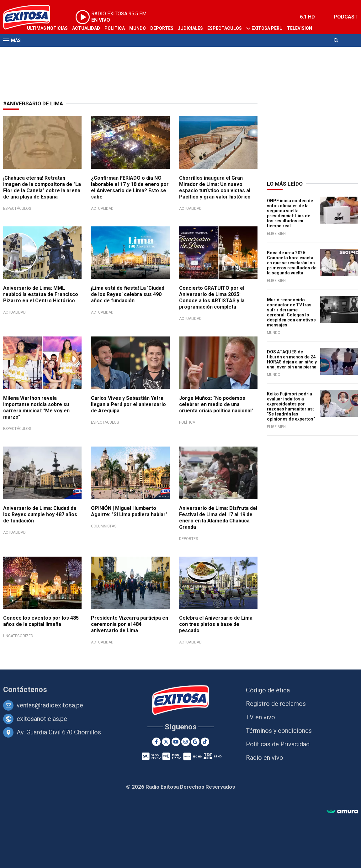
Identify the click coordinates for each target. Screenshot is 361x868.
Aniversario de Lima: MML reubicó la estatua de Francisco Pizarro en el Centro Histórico (41, 294)
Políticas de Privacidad (278, 744)
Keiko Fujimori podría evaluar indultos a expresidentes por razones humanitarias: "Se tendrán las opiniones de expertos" (291, 406)
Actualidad (86, 28)
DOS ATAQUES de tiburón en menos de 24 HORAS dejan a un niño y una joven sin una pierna (292, 359)
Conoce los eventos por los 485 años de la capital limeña (41, 621)
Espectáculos (225, 28)
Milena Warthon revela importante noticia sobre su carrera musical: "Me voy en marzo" (36, 408)
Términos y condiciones (279, 731)
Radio (34, 53)
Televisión (300, 28)
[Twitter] (166, 742)
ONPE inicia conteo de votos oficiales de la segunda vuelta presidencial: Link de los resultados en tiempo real (290, 213)
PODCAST (346, 17)
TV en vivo (260, 717)
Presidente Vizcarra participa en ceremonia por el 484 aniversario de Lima (130, 624)
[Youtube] (176, 742)
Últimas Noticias (47, 28)
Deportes (162, 28)
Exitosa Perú (267, 28)
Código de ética (268, 690)
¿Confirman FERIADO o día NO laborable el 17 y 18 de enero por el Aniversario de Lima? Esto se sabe (130, 187)
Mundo (138, 28)
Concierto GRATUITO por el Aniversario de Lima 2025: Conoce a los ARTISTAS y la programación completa (212, 297)
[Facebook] (156, 742)
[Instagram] (186, 742)
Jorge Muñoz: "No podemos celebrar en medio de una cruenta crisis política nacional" (216, 404)
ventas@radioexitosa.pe (50, 705)
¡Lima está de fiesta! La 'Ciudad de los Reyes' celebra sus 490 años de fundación (128, 294)
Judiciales (190, 28)
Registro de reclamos (276, 704)
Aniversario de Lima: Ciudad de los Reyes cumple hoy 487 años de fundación (40, 514)
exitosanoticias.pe (42, 719)
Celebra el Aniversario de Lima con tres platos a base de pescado (216, 624)
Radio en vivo (265, 758)
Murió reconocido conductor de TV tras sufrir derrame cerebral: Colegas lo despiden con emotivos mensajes (291, 312)
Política (115, 28)
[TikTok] (205, 742)
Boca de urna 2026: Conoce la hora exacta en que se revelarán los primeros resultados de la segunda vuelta (292, 263)
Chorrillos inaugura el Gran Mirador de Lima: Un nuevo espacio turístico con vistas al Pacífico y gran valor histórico (215, 187)
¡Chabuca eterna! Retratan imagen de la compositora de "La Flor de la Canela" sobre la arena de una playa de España (42, 187)
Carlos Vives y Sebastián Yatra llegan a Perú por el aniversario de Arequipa (128, 404)
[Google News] (195, 742)
